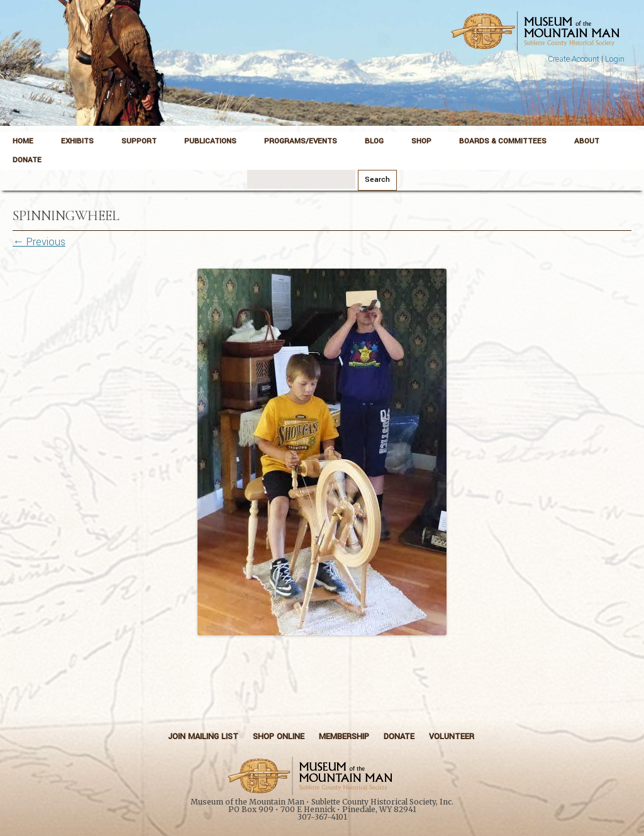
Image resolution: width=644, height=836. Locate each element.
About (587, 141)
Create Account (574, 59)
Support (139, 141)
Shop (421, 141)
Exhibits (77, 141)
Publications (210, 141)
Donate (27, 160)
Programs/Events (301, 141)
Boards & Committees (503, 141)
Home (23, 141)
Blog (374, 141)
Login (615, 59)
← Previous (39, 242)
